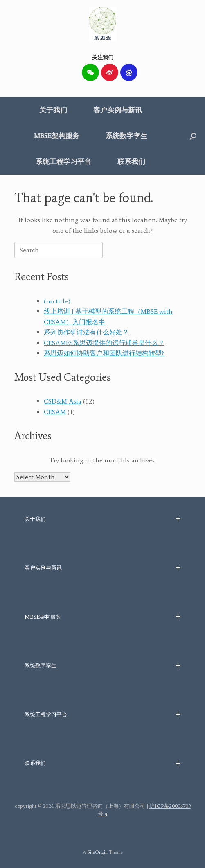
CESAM (55, 412)
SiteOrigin (97, 852)
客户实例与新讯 (118, 110)
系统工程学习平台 (63, 161)
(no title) (57, 301)
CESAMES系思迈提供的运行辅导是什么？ (104, 343)
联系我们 (131, 161)
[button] (193, 136)
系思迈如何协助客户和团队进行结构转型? (104, 353)
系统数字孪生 (126, 136)
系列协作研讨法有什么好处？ (86, 332)
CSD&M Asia (63, 401)
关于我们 (53, 110)
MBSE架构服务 (57, 136)
